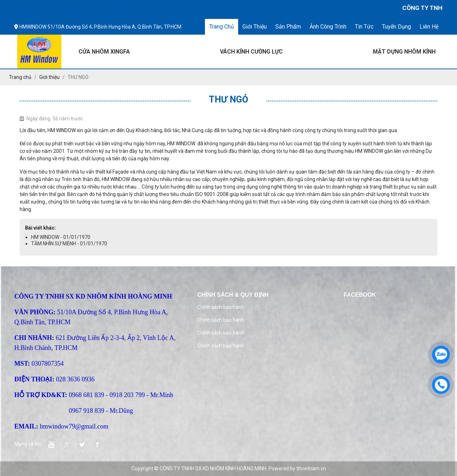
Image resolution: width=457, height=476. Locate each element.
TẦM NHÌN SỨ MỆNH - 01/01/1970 (69, 244)
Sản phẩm (288, 27)
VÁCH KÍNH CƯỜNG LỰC (251, 52)
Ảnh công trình (328, 27)
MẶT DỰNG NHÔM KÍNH (404, 52)
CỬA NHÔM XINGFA (104, 52)
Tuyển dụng (396, 27)
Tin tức (364, 27)
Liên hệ (429, 27)
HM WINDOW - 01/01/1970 (61, 237)
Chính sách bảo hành (221, 307)
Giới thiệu (255, 27)
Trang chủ (222, 27)
